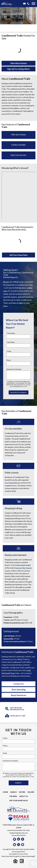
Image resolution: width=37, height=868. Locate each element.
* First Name (11, 333)
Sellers (31, 792)
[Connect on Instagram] (19, 845)
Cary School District (12, 483)
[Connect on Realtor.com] (23, 839)
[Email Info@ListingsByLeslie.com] (25, 4)
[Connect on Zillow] (19, 839)
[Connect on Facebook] (15, 845)
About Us (24, 796)
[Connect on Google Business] (15, 839)
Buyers (6, 282)
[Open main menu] (33, 4)
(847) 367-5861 (25, 830)
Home (5, 792)
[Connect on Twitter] (23, 845)
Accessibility (13, 854)
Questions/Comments (14, 369)
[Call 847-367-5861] (29, 4)
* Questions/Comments (10, 761)
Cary (4, 17)
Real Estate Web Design (10, 856)
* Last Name (10, 342)
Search (13, 792)
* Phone (5, 746)
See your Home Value (19, 800)
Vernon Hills (8, 639)
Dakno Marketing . (28, 856)
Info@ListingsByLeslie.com (19, 833)
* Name (5, 738)
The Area (13, 796)
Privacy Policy (23, 854)
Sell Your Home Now (18, 255)
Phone (8, 360)
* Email (9, 351)
